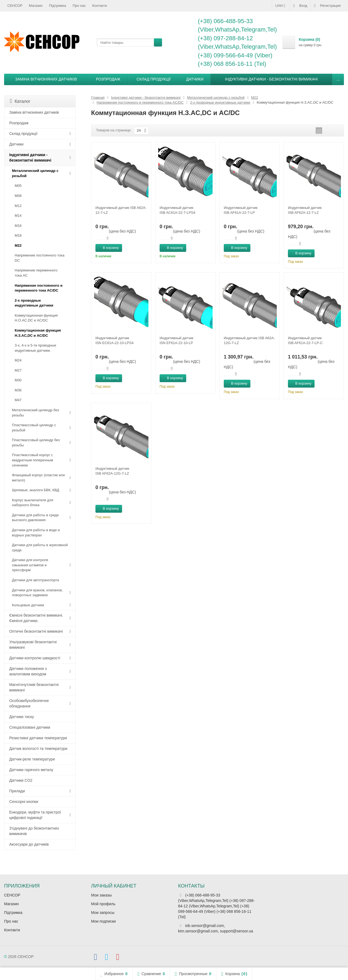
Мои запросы (103, 913)
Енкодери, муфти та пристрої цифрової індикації (35, 815)
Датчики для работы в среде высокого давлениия (35, 518)
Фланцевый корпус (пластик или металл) (38, 478)
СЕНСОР (15, 6)
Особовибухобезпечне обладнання (29, 703)
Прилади (17, 791)
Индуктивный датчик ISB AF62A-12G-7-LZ (112, 471)
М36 (18, 390)
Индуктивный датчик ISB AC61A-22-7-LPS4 (178, 210)
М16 (18, 226)
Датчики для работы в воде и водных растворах (36, 533)
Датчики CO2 (21, 780)
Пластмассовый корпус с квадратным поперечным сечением (32, 460)
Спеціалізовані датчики (30, 727)
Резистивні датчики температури (38, 738)
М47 (18, 400)
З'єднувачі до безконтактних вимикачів (34, 831)
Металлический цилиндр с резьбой (35, 173)
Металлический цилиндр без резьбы (35, 413)
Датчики (195, 79)
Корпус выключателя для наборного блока (32, 503)
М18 (18, 235)
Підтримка (58, 6)
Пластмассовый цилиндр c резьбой (34, 428)
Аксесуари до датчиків (29, 844)
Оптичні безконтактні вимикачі (36, 631)
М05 (18, 186)
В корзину (108, 248)
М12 (18, 206)
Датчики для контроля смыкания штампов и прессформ (30, 565)
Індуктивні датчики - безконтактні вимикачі (271, 79)
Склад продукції (153, 79)
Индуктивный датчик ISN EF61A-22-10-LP (176, 340)
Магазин (36, 6)
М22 (18, 245)
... (338, 79)
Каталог (20, 101)
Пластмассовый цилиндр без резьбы (36, 443)
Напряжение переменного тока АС (36, 273)
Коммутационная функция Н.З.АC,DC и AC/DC (38, 333)
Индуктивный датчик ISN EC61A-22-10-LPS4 (114, 340)
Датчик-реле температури (32, 759)
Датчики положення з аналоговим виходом (28, 671)
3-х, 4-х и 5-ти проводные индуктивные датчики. (35, 348)
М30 (18, 380)
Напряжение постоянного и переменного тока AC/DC (39, 288)
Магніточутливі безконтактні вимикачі (34, 687)
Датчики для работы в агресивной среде (40, 548)
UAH (281, 6)
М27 (18, 370)
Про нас (79, 6)
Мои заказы (101, 895)
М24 (18, 360)
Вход (300, 6)
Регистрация (327, 6)
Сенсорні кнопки (24, 802)
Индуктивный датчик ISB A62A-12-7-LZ (121, 210)
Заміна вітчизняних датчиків (46, 79)
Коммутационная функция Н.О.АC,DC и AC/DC (36, 318)
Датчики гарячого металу (31, 770)
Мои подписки (103, 921)
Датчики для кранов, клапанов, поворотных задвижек (37, 593)
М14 (18, 216)
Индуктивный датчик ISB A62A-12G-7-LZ (249, 340)
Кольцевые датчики (28, 605)
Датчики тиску (22, 717)
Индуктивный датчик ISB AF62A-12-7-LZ (305, 210)
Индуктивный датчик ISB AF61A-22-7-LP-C (305, 340)
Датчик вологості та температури (38, 749)
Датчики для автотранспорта (35, 580)
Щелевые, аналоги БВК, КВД (35, 490)
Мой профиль (103, 904)
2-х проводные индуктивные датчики (34, 303)
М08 (18, 196)
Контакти (100, 6)
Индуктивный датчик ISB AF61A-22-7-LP (241, 210)
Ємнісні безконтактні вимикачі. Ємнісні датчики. (36, 618)
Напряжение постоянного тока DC (40, 258)
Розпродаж (108, 79)
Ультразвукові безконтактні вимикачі (33, 645)
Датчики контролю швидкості (35, 658)
